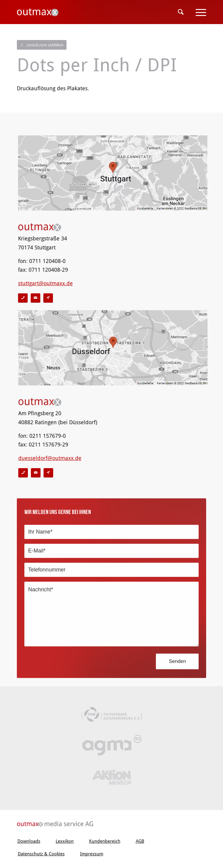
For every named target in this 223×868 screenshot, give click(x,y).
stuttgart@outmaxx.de (46, 283)
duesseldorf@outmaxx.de (46, 458)
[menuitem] (181, 12)
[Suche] (181, 12)
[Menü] (198, 12)
